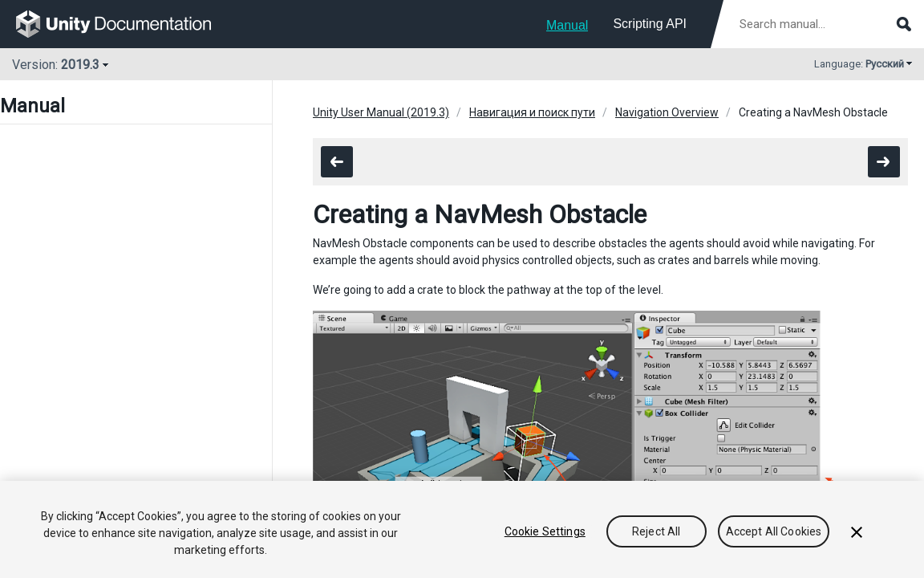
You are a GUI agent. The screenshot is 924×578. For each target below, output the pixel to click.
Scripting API (650, 24)
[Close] (857, 532)
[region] (462, 529)
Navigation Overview (667, 112)
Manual (567, 25)
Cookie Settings (545, 531)
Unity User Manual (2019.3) (381, 112)
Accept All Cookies (774, 531)
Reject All (656, 531)
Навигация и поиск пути (532, 112)
